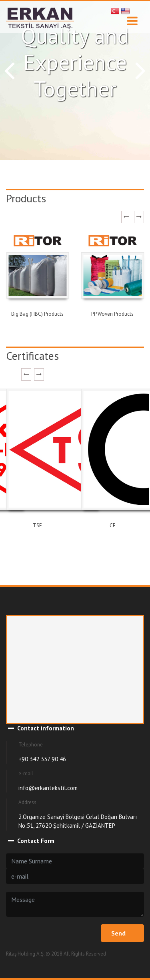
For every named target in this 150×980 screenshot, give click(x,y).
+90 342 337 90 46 (42, 759)
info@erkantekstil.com (48, 788)
